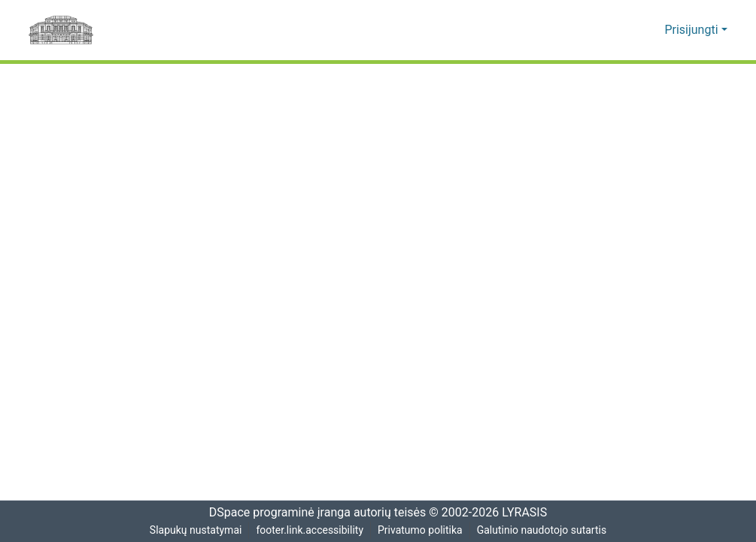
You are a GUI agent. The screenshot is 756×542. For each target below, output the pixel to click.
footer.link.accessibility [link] (309, 530)
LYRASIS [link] (527, 513)
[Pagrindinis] (61, 30)
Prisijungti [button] (694, 30)
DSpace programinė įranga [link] (275, 513)
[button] (631, 30)
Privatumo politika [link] (420, 530)
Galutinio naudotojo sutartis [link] (543, 530)
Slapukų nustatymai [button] (193, 530)
